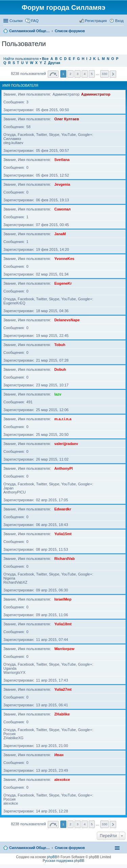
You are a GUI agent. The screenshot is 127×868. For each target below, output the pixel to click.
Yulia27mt (63, 689)
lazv (58, 394)
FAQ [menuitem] (35, 21)
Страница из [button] (53, 74)
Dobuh (60, 369)
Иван (59, 755)
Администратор (96, 94)
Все (45, 59)
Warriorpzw (64, 649)
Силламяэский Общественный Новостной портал (29, 848)
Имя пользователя (20, 86)
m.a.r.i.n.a (63, 419)
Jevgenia (62, 184)
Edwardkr (63, 509)
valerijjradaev (66, 444)
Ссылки (16, 21)
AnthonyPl (63, 468)
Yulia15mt (63, 534)
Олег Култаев (67, 119)
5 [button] (92, 74)
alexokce (62, 780)
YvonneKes (64, 259)
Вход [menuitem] (119, 21)
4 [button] (85, 74)
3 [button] (78, 74)
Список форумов (70, 848)
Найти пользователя (21, 59)
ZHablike (62, 714)
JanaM (60, 234)
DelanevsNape (67, 320)
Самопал (62, 209)
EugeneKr (63, 283)
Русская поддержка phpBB (63, 861)
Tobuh (60, 345)
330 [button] (104, 74)
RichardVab (65, 559)
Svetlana (62, 160)
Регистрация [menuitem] (96, 21)
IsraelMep (63, 599)
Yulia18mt (63, 624)
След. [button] (113, 74)
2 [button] (70, 74)
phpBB (52, 857)
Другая (54, 63)
